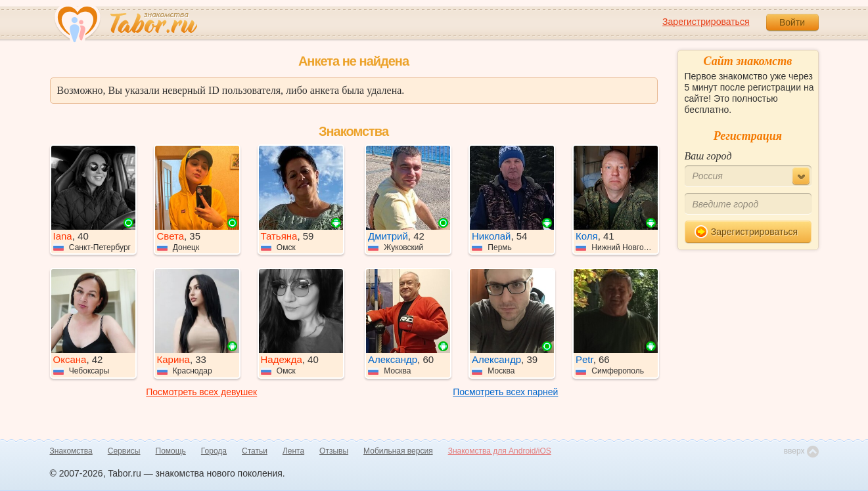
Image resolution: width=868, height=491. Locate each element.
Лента (293, 451)
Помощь (171, 451)
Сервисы (124, 451)
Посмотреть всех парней (505, 392)
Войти (792, 22)
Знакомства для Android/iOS (500, 451)
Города (214, 451)
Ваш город (708, 156)
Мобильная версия (398, 451)
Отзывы (334, 451)
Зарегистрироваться (706, 22)
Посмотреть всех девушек (201, 392)
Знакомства (71, 451)
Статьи (255, 451)
